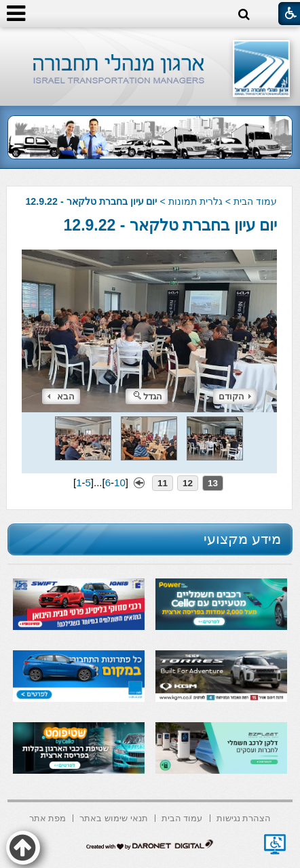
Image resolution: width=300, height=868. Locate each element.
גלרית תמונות (195, 201)
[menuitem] (244, 817)
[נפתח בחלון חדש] (275, 844)
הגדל (148, 396)
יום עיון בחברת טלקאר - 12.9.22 (170, 225)
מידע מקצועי (242, 539)
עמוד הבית (255, 201)
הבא (61, 396)
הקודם (235, 396)
